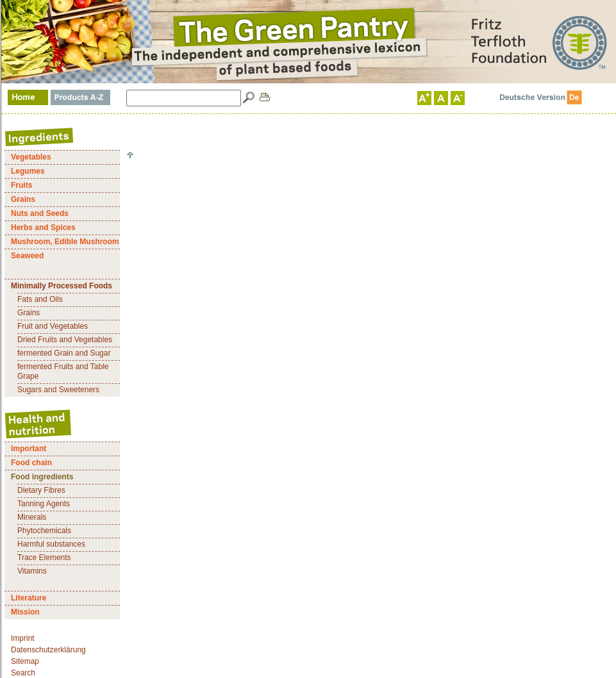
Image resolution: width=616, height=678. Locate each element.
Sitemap (25, 661)
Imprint (23, 638)
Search (23, 673)
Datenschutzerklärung (48, 650)
